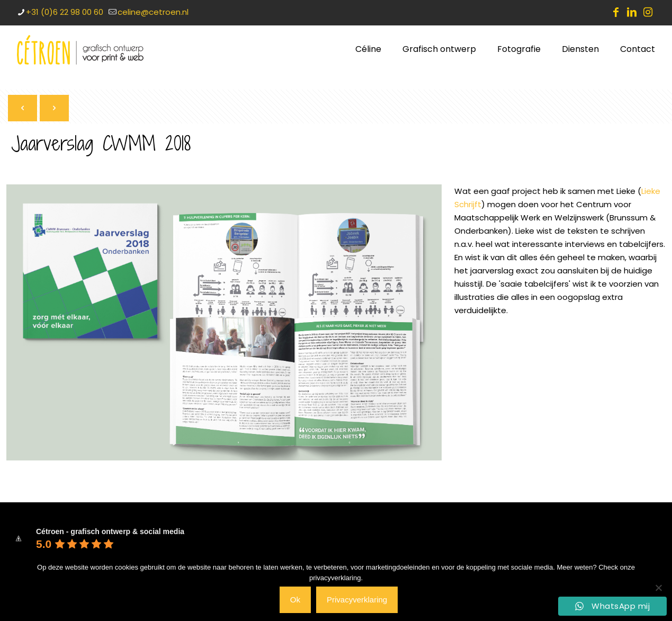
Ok (295, 600)
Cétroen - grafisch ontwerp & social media (110, 531)
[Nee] (659, 588)
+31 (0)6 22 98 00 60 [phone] (65, 12)
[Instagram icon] (648, 12)
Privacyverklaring (357, 600)
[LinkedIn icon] (632, 12)
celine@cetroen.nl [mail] (153, 12)
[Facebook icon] (616, 12)
